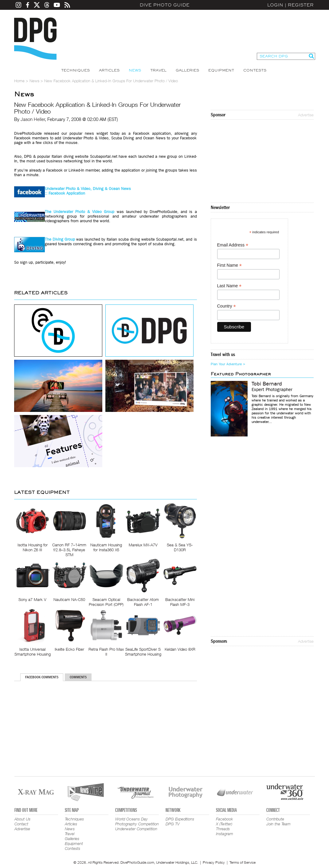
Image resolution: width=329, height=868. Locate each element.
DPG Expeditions (180, 819)
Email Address (233, 245)
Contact (21, 824)
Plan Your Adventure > (228, 364)
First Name (230, 265)
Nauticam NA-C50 (69, 599)
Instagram (225, 834)
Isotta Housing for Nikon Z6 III (33, 547)
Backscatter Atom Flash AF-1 (143, 602)
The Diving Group (60, 239)
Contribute (275, 819)
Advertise (306, 115)
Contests (255, 70)
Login (275, 5)
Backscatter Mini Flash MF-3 (180, 602)
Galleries (187, 70)
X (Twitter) (224, 824)
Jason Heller (33, 119)
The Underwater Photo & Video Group (80, 212)
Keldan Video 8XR (180, 649)
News (135, 70)
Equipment (221, 70)
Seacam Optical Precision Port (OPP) (106, 602)
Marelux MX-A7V (143, 545)
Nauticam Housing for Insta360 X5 (106, 547)
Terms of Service (243, 862)
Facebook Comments (42, 677)
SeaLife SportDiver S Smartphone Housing (143, 652)
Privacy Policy (214, 862)
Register (301, 5)
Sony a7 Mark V (32, 599)
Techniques (75, 70)
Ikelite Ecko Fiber (69, 649)
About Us (22, 819)
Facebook (224, 819)
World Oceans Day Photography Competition (137, 821)
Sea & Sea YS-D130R (180, 547)
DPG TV (173, 824)
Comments (78, 677)
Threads (223, 829)
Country (227, 306)
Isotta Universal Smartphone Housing (33, 652)
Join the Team (278, 824)
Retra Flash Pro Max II (106, 652)
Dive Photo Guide (165, 5)
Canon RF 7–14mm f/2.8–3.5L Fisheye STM (69, 550)
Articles (109, 70)
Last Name (229, 286)
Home (19, 81)
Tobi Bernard (267, 384)
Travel (158, 70)
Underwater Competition (136, 829)
